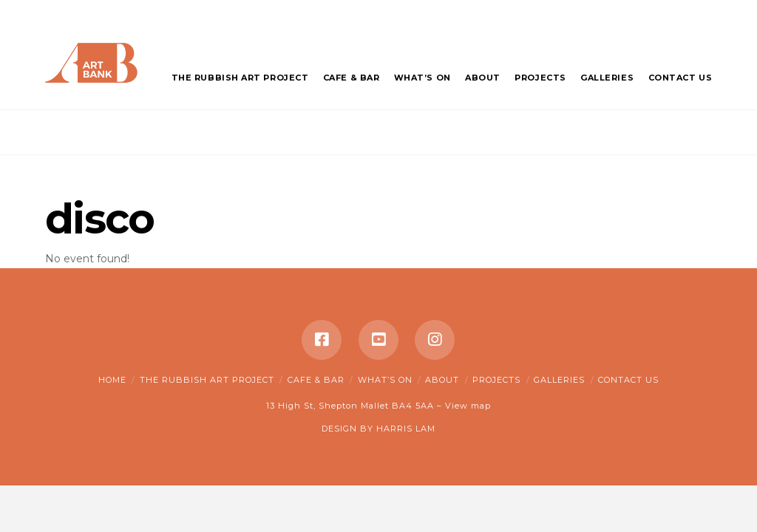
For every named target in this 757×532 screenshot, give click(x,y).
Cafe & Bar (316, 380)
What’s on (385, 380)
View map (468, 406)
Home (112, 380)
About (442, 380)
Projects (496, 380)
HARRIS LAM (406, 429)
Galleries (559, 380)
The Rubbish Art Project (207, 380)
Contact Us (628, 380)
